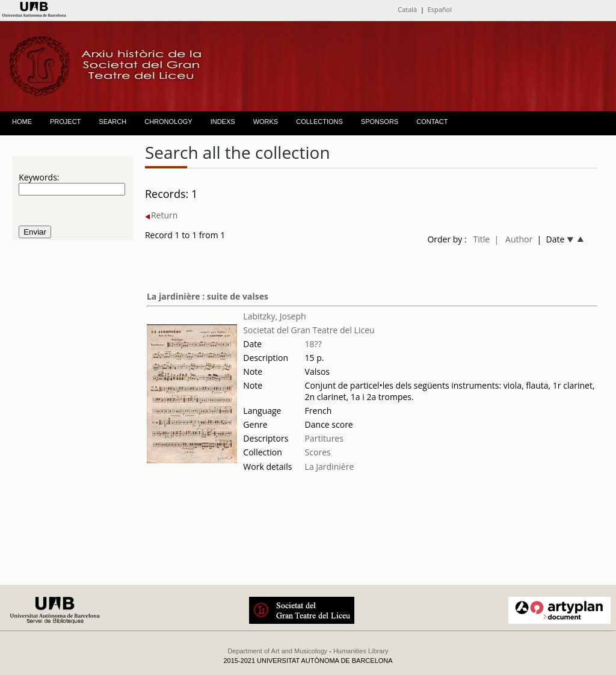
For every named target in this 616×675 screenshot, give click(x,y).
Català (407, 9)
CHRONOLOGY (168, 122)
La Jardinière (330, 467)
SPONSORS (380, 122)
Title (482, 239)
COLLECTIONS (319, 122)
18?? (313, 344)
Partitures (324, 438)
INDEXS (223, 122)
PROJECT (65, 122)
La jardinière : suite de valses (208, 296)
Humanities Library (361, 651)
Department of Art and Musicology (277, 651)
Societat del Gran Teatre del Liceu (309, 330)
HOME (22, 122)
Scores (318, 452)
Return (161, 215)
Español (440, 9)
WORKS (266, 122)
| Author (514, 239)
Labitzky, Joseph (274, 316)
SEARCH (112, 122)
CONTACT (432, 122)
